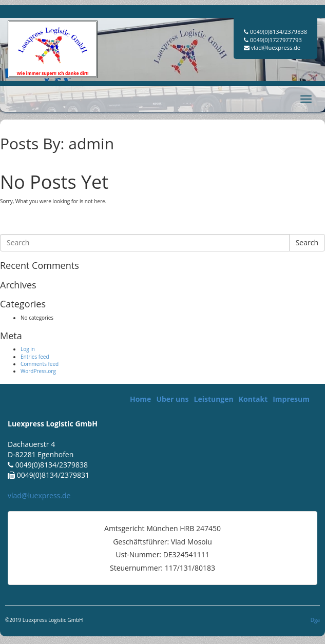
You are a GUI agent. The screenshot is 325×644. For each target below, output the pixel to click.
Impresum (291, 399)
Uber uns (172, 399)
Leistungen (213, 399)
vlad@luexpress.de (39, 495)
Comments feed (40, 364)
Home (140, 399)
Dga (315, 620)
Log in (28, 349)
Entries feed (35, 357)
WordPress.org (38, 371)
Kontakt (253, 399)
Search (307, 242)
